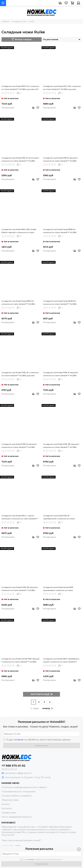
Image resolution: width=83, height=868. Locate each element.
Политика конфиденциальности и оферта (24, 787)
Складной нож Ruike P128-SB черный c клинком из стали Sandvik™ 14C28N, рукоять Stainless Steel (61, 446)
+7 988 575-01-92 (13, 766)
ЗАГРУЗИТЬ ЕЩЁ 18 (42, 694)
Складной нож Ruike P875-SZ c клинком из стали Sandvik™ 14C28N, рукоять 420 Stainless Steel (20, 88)
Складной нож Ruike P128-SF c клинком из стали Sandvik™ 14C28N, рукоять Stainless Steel (20, 374)
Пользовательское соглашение (18, 792)
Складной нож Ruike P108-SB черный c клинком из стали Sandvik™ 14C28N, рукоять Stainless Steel (20, 589)
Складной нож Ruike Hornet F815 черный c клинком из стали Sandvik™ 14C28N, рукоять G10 (20, 660)
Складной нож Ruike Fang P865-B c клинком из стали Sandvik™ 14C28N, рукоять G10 (60, 231)
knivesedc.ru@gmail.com (19, 773)
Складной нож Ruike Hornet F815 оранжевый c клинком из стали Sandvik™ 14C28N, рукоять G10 (58, 589)
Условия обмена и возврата (16, 796)
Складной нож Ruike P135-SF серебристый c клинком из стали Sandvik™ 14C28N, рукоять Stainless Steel (62, 517)
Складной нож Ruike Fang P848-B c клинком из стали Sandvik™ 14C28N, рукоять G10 (60, 303)
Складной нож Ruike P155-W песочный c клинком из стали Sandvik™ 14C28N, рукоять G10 (20, 160)
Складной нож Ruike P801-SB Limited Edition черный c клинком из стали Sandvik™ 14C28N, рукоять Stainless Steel (20, 231)
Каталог (6, 804)
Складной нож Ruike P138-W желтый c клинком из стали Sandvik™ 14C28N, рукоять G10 (19, 446)
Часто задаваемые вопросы (17, 817)
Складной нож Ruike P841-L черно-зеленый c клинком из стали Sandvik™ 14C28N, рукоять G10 (20, 517)
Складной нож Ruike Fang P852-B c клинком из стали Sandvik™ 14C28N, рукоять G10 (18, 303)
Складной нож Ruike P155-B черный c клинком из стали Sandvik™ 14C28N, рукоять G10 (60, 160)
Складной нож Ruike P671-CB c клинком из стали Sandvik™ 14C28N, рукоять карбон (62, 88)
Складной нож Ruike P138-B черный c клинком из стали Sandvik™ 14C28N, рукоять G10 (61, 374)
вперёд (48, 708)
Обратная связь (10, 800)
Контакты (7, 808)
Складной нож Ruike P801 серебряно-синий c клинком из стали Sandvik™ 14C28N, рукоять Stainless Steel (61, 660)
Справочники (9, 813)
